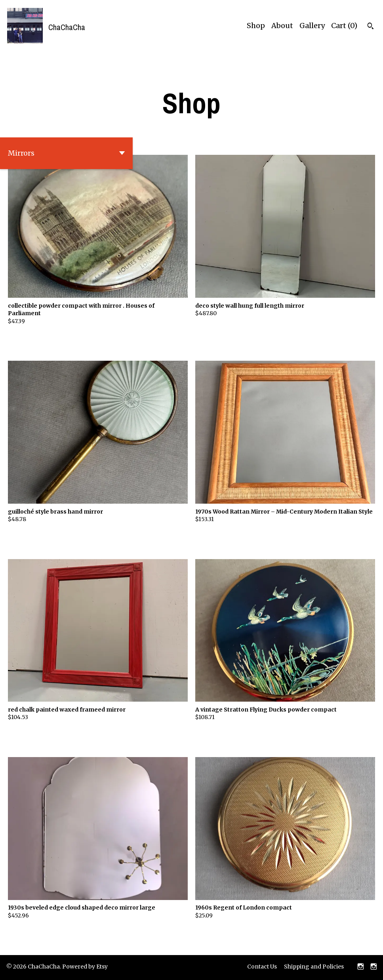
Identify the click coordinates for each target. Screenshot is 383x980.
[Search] (371, 27)
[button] (66, 153)
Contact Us (262, 967)
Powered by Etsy (85, 967)
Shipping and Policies (314, 967)
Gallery (312, 26)
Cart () (344, 26)
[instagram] (361, 967)
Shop (256, 26)
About (282, 26)
